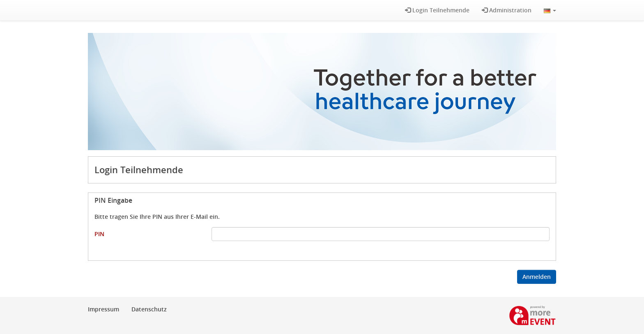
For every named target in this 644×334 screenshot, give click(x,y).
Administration (507, 10)
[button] (550, 10)
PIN (99, 234)
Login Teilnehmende (437, 10)
